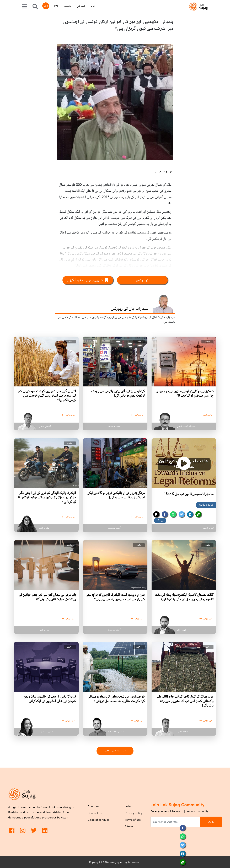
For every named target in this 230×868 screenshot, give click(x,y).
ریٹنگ (160, 520)
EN (56, 7)
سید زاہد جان (164, 171)
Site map (131, 826)
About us (93, 806)
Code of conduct (98, 820)
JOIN (211, 822)
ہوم (93, 6)
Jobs (128, 806)
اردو (46, 6)
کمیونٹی (81, 6)
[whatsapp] (173, 514)
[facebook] (165, 514)
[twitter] (182, 514)
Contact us (95, 813)
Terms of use (133, 820)
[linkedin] (190, 514)
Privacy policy (134, 813)
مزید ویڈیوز (206, 505)
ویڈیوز (67, 6)
